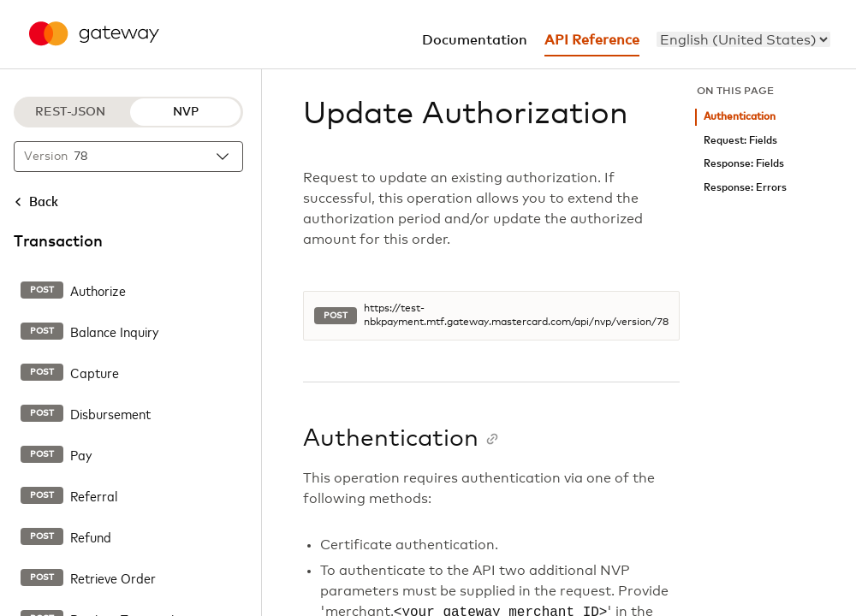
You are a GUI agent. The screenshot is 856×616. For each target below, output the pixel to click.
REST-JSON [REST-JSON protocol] (70, 112)
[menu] (743, 39)
